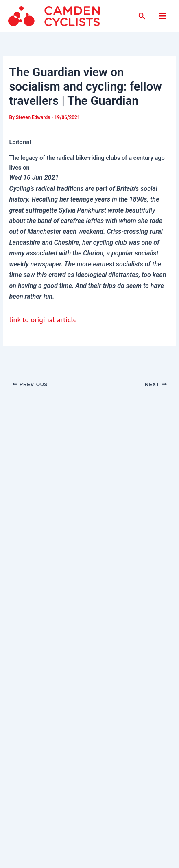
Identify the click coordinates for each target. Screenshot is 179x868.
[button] (142, 16)
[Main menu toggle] (162, 16)
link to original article (43, 320)
